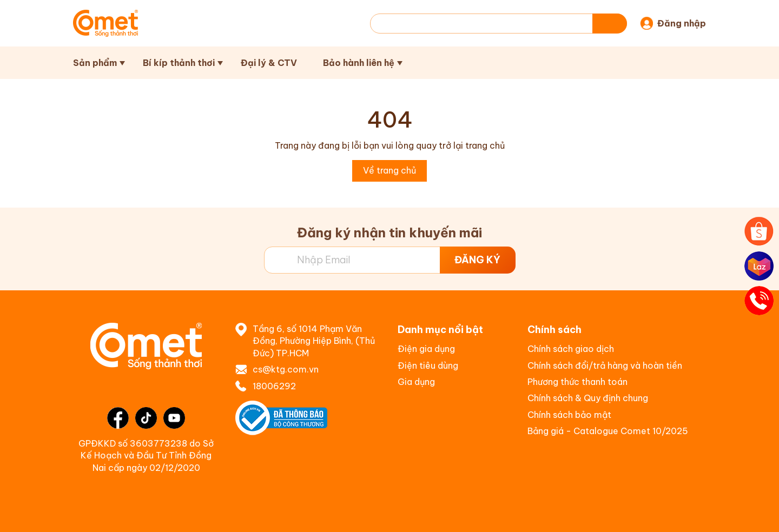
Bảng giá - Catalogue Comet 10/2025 (608, 431)
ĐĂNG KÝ (477, 260)
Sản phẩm (95, 63)
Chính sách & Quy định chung (588, 398)
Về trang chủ (389, 170)
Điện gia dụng (426, 349)
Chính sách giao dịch (571, 349)
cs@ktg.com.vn (286, 369)
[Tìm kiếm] (610, 24)
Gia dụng (416, 382)
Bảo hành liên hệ (359, 63)
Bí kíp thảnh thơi (179, 63)
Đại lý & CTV (269, 63)
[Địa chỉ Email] (390, 260)
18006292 (274, 386)
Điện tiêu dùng (428, 365)
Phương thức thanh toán (577, 382)
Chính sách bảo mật (569, 415)
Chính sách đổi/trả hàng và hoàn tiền (605, 365)
